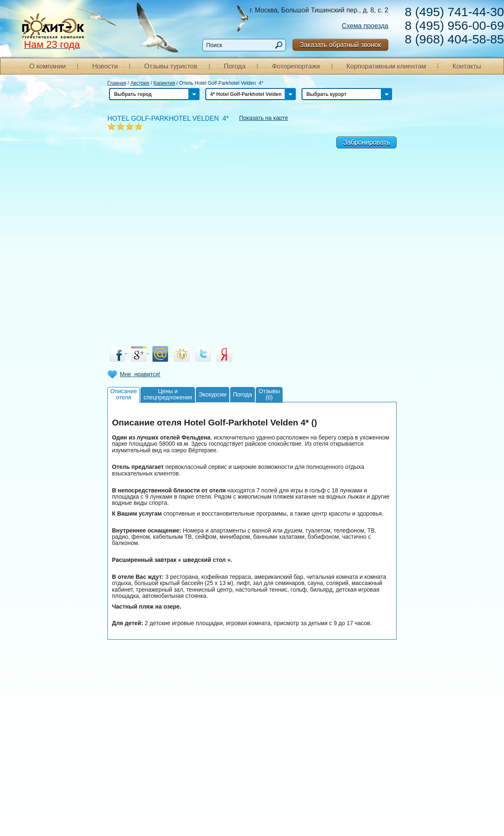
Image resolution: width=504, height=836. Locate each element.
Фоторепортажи (296, 66)
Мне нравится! (140, 374)
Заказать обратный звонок (340, 45)
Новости (105, 66)
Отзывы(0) (269, 394)
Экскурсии (213, 394)
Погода (235, 66)
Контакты (467, 66)
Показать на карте (264, 118)
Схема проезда (365, 26)
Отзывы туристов (171, 66)
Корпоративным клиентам (386, 66)
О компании (48, 66)
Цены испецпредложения (168, 394)
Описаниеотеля (124, 394)
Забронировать (366, 142)
